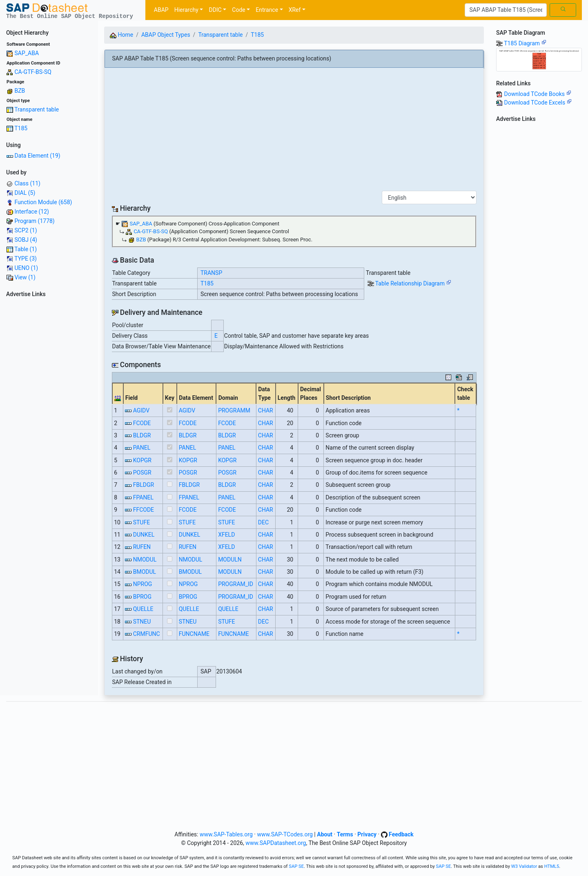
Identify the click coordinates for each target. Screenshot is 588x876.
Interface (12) (32, 212)
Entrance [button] (267, 10)
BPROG (142, 597)
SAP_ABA (27, 53)
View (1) (25, 277)
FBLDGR (144, 485)
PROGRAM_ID (236, 584)
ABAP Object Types (166, 35)
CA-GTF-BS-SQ (33, 72)
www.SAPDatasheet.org (276, 843)
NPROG (143, 584)
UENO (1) (26, 268)
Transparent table (37, 109)
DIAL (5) (25, 193)
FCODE (142, 423)
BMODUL (145, 572)
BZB (20, 91)
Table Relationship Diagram (413, 283)
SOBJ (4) (26, 240)
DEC (263, 522)
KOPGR (142, 460)
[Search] (506, 10)
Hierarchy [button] (186, 10)
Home (121, 35)
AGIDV (141, 410)
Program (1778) (34, 221)
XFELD (226, 535)
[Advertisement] (49, 423)
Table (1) (26, 249)
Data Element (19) (37, 156)
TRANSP (211, 273)
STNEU (142, 622)
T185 (21, 128)
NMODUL (145, 559)
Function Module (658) (43, 202)
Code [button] (238, 10)
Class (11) (27, 183)
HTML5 (552, 866)
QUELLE (143, 609)
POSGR (142, 473)
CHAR (266, 410)
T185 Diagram (525, 43)
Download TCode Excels (538, 103)
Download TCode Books (537, 94)
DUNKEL (144, 535)
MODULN (230, 559)
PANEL (142, 448)
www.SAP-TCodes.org (285, 834)
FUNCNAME (194, 634)
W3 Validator (524, 866)
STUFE (141, 522)
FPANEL (143, 497)
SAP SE (296, 866)
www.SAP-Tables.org (226, 834)
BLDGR (142, 435)
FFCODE (144, 510)
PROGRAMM (234, 410)
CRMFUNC (147, 634)
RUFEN (142, 547)
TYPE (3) (26, 259)
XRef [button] (295, 10)
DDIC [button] (215, 10)
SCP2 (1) (26, 230)
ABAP (161, 10)
